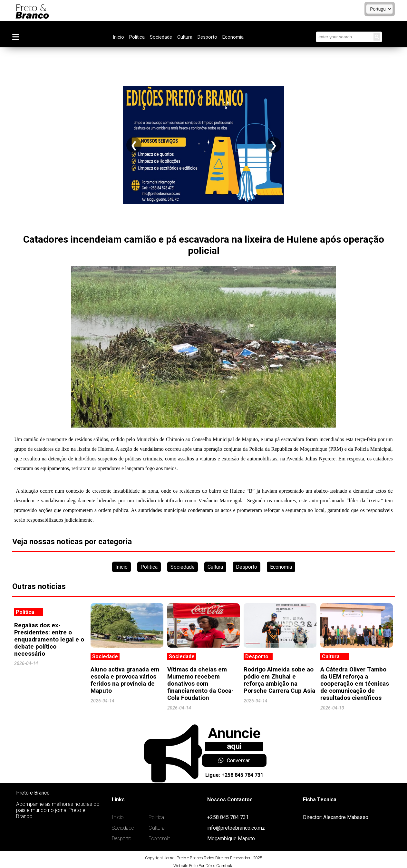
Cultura (185, 37)
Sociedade (161, 37)
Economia (233, 37)
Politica (137, 37)
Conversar (234, 760)
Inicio (118, 37)
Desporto (207, 37)
